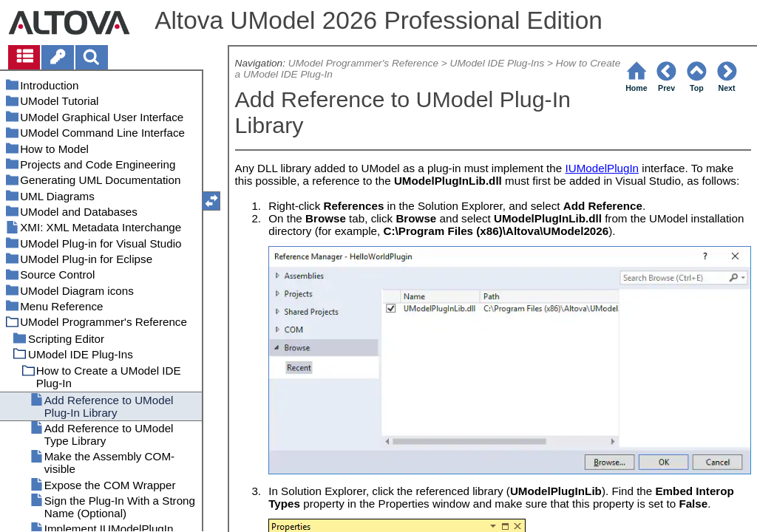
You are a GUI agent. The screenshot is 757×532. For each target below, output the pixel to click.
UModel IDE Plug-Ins (498, 63)
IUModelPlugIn (602, 168)
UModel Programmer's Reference (363, 63)
